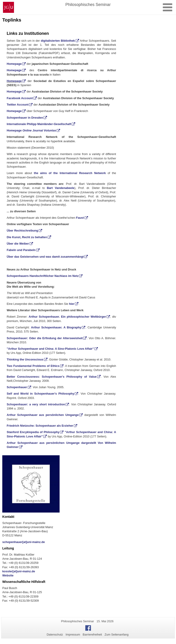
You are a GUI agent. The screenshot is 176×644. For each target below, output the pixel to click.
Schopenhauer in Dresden (25, 118)
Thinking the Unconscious (25, 359)
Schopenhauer (17, 387)
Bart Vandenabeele (61, 188)
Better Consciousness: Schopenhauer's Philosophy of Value (52, 377)
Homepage (14, 64)
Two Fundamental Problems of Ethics (33, 366)
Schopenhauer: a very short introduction (36, 404)
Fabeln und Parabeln (21, 250)
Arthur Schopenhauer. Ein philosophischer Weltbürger (67, 317)
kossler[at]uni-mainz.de (19, 571)
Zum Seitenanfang (117, 634)
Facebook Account (20, 98)
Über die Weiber (18, 244)
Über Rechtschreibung (22, 231)
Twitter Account (18, 105)
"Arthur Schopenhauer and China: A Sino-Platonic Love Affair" (50, 349)
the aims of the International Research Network (70, 173)
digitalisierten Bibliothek (58, 41)
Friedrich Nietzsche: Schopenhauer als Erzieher (40, 426)
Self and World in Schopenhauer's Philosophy (40, 394)
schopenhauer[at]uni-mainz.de (24, 542)
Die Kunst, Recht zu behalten (27, 237)
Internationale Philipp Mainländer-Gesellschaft (39, 124)
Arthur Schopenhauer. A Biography (56, 327)
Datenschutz (55, 634)
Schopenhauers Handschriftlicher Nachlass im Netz (43, 276)
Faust (80, 218)
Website (8, 575)
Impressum (73, 634)
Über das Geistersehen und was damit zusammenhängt (45, 257)
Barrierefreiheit (92, 634)
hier (72, 304)
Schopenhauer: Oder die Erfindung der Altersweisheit (45, 338)
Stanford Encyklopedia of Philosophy (33, 432)
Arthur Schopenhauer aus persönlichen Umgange (43, 415)
